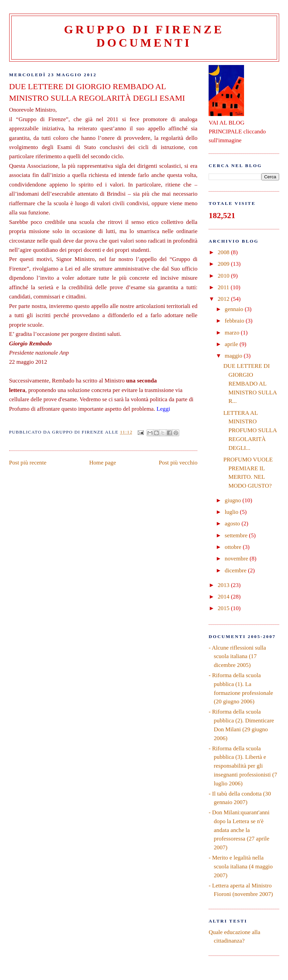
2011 (224, 287)
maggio (234, 356)
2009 (224, 264)
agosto (233, 524)
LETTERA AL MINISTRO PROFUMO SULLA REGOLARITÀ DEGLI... (250, 430)
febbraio (235, 321)
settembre (237, 535)
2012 (224, 299)
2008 (224, 252)
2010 (224, 276)
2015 (224, 608)
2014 (224, 597)
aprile (232, 344)
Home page (103, 463)
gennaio (235, 309)
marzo (233, 333)
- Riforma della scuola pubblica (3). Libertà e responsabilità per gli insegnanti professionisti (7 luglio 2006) (243, 766)
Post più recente (28, 463)
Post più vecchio (178, 463)
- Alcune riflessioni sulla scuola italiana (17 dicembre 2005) (237, 656)
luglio (232, 512)
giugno (233, 500)
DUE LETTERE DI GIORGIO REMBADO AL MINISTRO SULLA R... (250, 383)
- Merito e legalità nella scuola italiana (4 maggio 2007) (241, 866)
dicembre (236, 570)
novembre (237, 559)
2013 (224, 585)
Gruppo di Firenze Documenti (144, 36)
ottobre (234, 547)
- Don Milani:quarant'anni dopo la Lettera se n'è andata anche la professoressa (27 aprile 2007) (239, 830)
